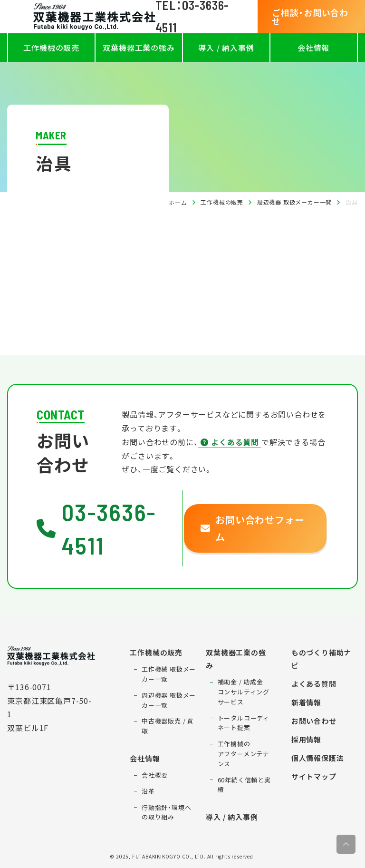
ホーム (178, 202)
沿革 (148, 791)
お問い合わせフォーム (252, 528)
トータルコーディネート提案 (244, 723)
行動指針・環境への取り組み (166, 812)
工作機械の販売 (51, 48)
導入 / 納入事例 (226, 48)
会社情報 (313, 48)
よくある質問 (230, 442)
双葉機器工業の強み (139, 48)
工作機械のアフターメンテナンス (244, 754)
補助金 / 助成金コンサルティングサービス (244, 692)
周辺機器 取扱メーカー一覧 (294, 202)
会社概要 (155, 775)
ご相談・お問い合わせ (310, 17)
